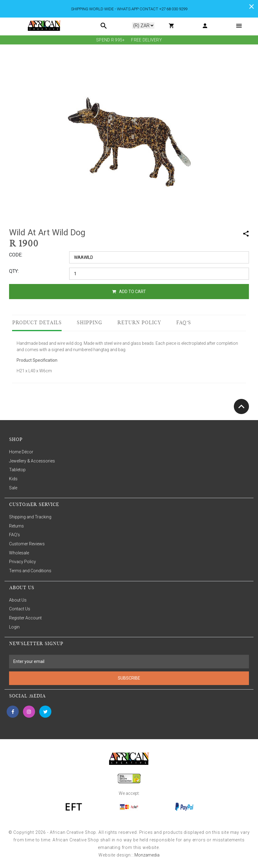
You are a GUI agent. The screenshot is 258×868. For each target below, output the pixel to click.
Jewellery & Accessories (32, 461)
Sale (13, 488)
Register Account (25, 618)
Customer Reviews (27, 544)
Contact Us (20, 609)
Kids (13, 479)
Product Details (37, 323)
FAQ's (184, 323)
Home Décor (21, 452)
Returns (16, 526)
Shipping (89, 323)
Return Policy (139, 323)
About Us (18, 600)
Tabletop (17, 470)
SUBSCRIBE (129, 678)
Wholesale (19, 553)
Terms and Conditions (30, 571)
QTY (13, 271)
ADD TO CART (129, 292)
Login (14, 627)
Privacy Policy (23, 562)
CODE (15, 255)
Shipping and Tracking (30, 517)
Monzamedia (147, 855)
